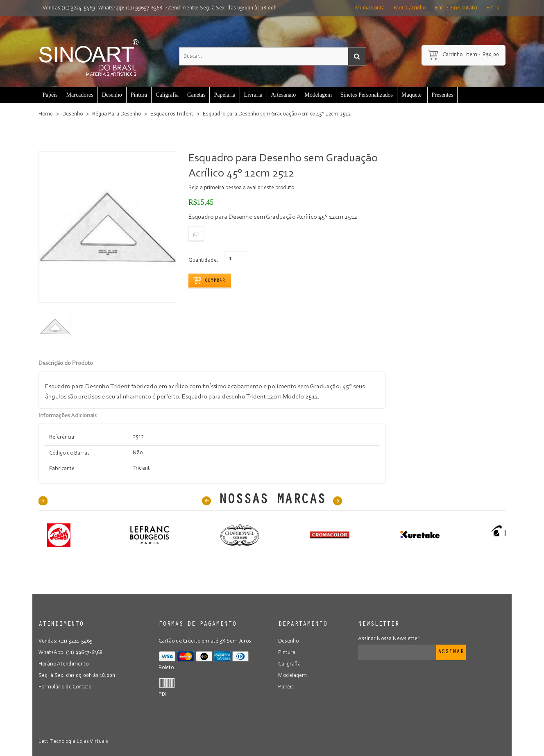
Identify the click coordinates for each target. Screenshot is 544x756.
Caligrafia (289, 664)
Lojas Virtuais (92, 742)
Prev (206, 501)
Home (46, 114)
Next (338, 501)
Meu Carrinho (410, 8)
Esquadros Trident (172, 114)
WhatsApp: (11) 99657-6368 (130, 8)
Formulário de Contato (65, 687)
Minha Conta (370, 8)
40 (43, 501)
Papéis (286, 687)
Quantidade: (203, 260)
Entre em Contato (456, 8)
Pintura (287, 653)
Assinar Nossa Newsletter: (390, 639)
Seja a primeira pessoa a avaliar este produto (241, 188)
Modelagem (292, 676)
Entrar (494, 8)
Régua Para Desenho (117, 114)
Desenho (73, 114)
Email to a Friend (196, 234)
